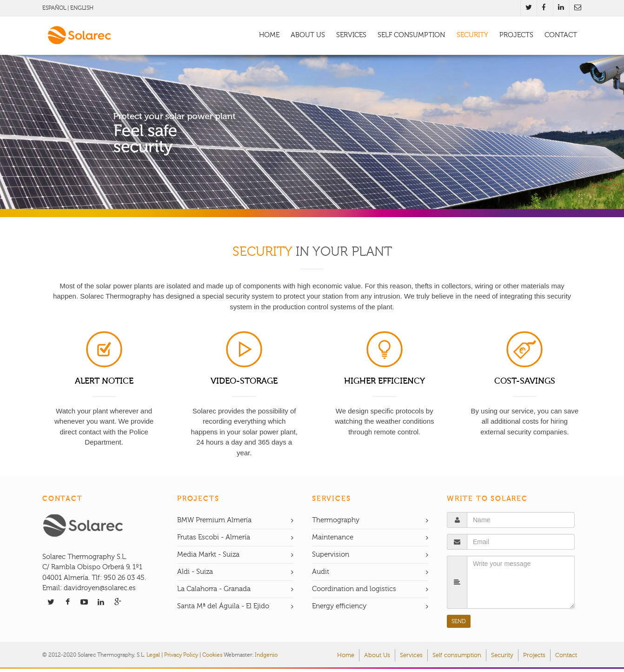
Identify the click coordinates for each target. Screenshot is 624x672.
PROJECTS (516, 35)
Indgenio (266, 655)
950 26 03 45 (123, 578)
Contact (566, 655)
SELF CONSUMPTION (411, 35)
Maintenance (333, 537)
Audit (321, 572)
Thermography (336, 520)
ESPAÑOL (54, 8)
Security (502, 655)
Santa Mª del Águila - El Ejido (223, 606)
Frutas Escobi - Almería (214, 537)
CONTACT (561, 35)
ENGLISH (82, 8)
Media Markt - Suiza (208, 555)
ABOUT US (308, 35)
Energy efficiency (339, 606)
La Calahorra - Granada (214, 589)
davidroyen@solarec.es (100, 588)
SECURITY (472, 35)
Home (346, 655)
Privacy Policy (181, 655)
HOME (269, 35)
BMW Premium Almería (214, 520)
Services (411, 655)
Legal (153, 655)
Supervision (331, 555)
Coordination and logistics (354, 589)
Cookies (212, 655)
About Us (377, 655)
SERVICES (351, 35)
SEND (459, 621)
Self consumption (457, 655)
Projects (534, 655)
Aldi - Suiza (195, 572)
